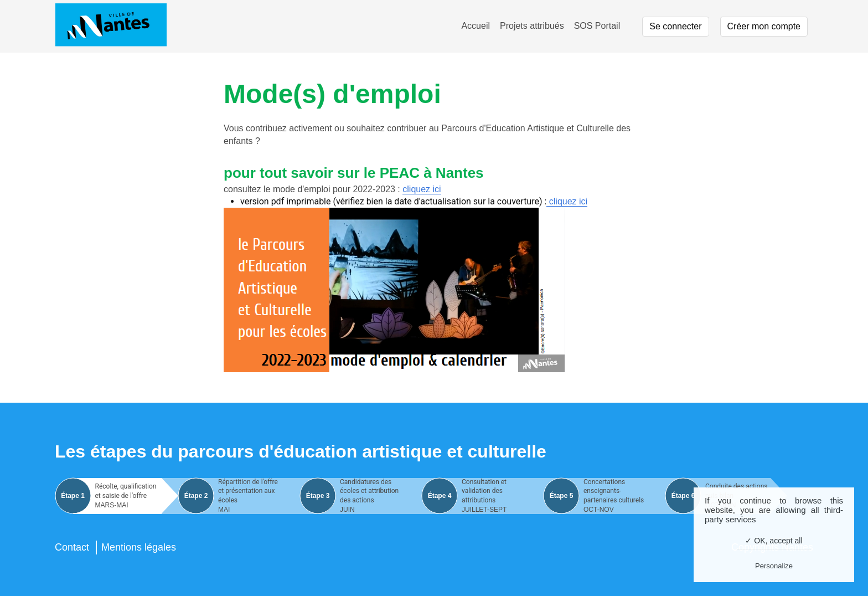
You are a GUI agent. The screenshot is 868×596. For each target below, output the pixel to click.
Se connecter (675, 26)
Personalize (774, 566)
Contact (72, 547)
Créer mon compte (764, 26)
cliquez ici (422, 189)
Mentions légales (139, 547)
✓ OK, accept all (774, 541)
